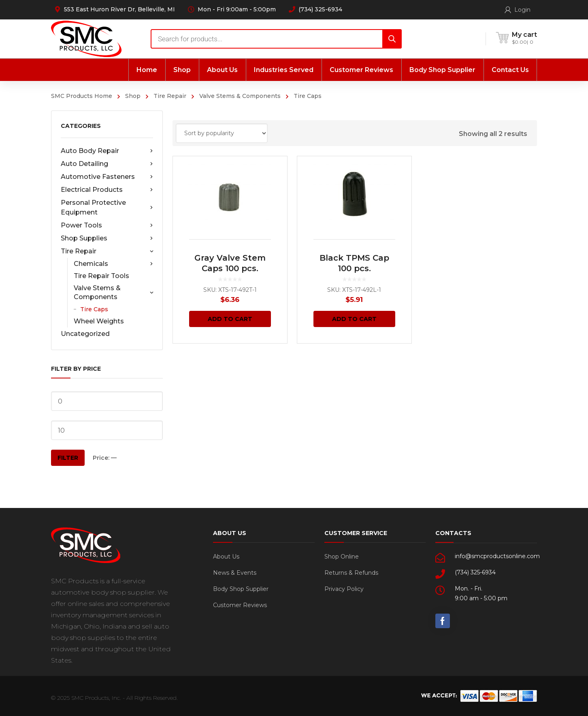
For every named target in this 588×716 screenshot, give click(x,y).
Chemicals (113, 264)
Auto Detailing (107, 164)
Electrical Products (107, 190)
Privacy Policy (344, 589)
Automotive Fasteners (107, 177)
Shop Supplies (107, 238)
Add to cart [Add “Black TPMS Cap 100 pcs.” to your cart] (354, 319)
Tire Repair (170, 96)
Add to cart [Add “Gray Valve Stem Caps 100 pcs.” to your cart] (230, 319)
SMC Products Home (82, 96)
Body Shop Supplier (241, 589)
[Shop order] (222, 133)
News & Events (235, 573)
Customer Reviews (240, 605)
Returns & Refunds (351, 573)
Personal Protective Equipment (107, 207)
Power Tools (107, 225)
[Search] (392, 39)
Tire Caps (94, 309)
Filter (68, 458)
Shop (133, 96)
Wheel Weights (99, 321)
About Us (226, 557)
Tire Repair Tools (101, 276)
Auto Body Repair (107, 151)
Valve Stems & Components (240, 96)
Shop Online (342, 557)
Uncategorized (85, 334)
